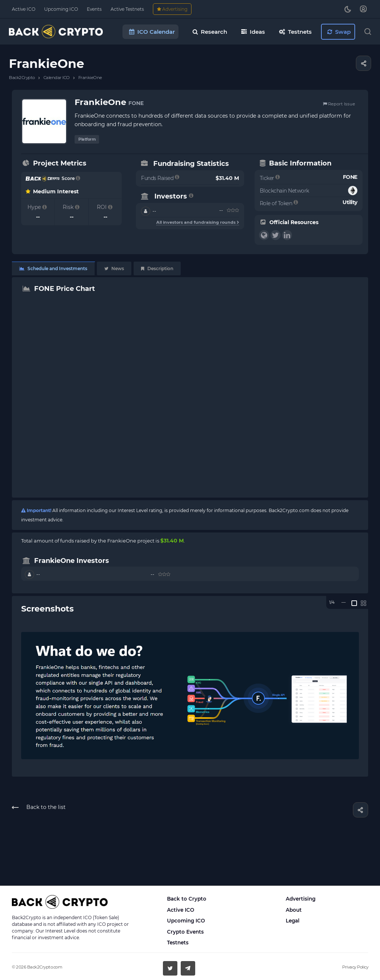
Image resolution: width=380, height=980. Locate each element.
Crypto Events (185, 932)
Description (157, 268)
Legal (293, 921)
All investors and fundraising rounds (198, 222)
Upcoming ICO (186, 921)
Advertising (301, 899)
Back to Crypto (187, 899)
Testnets (178, 943)
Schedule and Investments (53, 268)
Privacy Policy (355, 967)
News (114, 268)
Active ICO (181, 910)
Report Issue (339, 104)
